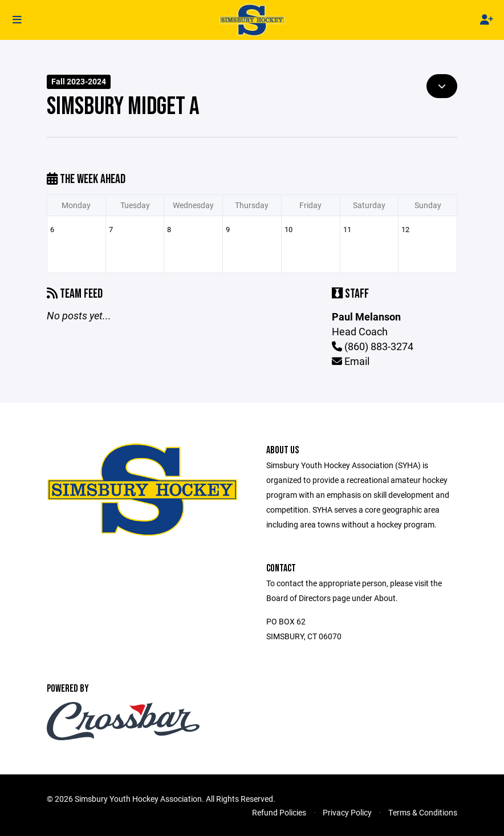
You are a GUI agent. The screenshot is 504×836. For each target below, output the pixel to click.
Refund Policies (279, 812)
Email (351, 361)
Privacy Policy (347, 812)
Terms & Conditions (423, 812)
